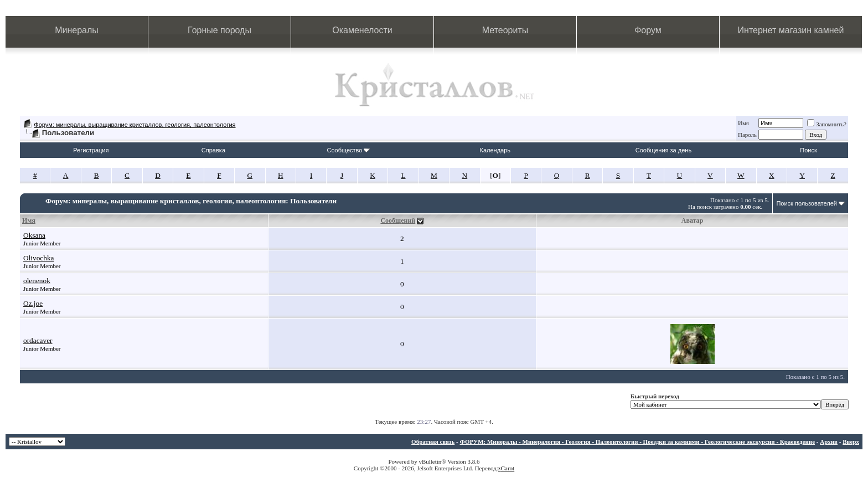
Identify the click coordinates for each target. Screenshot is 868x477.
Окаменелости (362, 30)
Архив (829, 442)
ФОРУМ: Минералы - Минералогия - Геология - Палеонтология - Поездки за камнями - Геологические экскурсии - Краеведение (637, 442)
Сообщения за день (663, 150)
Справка (213, 150)
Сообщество (348, 150)
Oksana (34, 235)
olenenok (37, 281)
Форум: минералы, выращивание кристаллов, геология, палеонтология (135, 125)
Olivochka (39, 258)
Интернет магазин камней (791, 30)
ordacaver (38, 340)
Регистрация (91, 150)
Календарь (495, 150)
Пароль (747, 135)
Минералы (77, 30)
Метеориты (505, 30)
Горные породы (219, 30)
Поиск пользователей (807, 203)
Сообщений (398, 220)
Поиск (808, 150)
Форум (648, 30)
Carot (508, 468)
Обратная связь (433, 442)
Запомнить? (827, 124)
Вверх (851, 442)
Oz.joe (33, 303)
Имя (743, 123)
